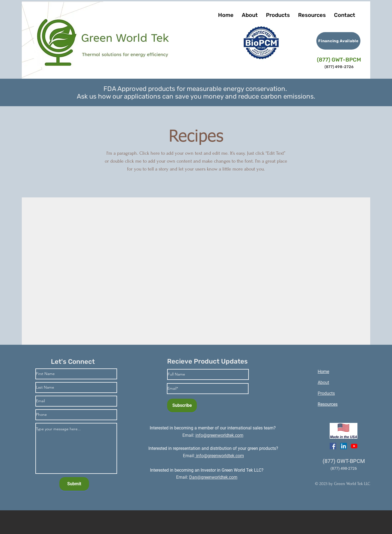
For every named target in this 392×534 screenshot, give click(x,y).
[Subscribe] (182, 405)
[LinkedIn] (344, 446)
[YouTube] (354, 446)
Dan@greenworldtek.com (213, 477)
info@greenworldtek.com (219, 456)
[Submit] (74, 484)
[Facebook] (333, 446)
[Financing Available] (338, 41)
